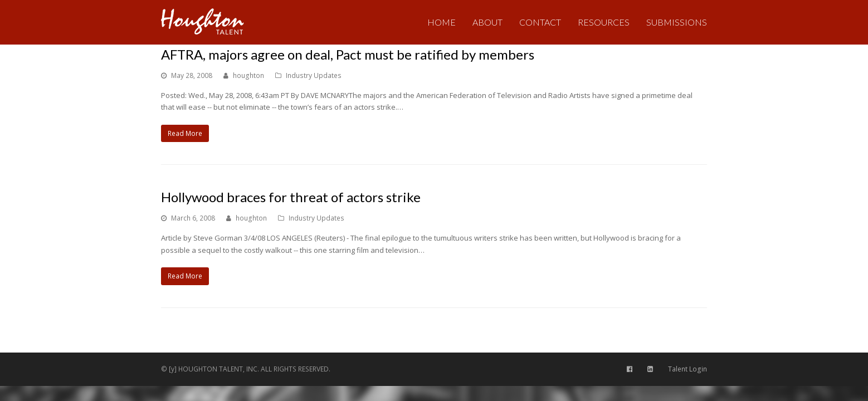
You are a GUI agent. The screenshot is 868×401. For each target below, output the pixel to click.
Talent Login (687, 369)
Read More (185, 133)
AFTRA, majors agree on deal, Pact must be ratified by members (348, 54)
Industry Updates (314, 75)
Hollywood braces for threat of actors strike (291, 197)
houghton (248, 75)
